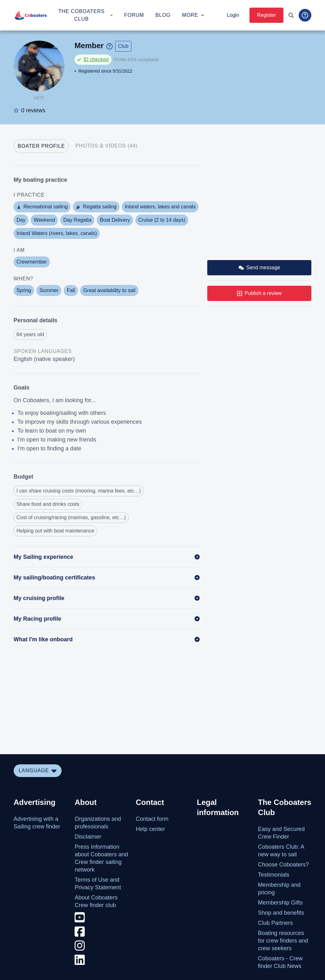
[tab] (41, 146)
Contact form (152, 819)
